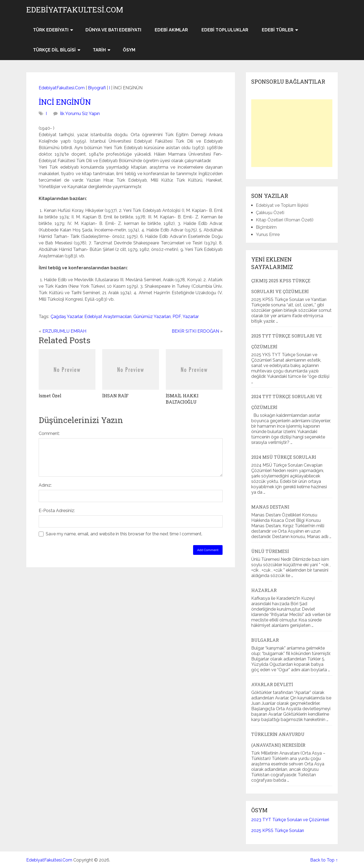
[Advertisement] (292, 133)
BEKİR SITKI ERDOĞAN (195, 331)
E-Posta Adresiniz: (57, 511)
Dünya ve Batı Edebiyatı (113, 30)
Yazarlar (191, 317)
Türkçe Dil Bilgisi (54, 50)
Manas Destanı (270, 507)
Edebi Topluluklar (225, 30)
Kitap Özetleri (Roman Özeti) (285, 220)
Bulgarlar (265, 640)
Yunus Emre (268, 235)
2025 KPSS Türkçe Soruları (278, 831)
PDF (177, 317)
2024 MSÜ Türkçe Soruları (284, 457)
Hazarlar (264, 590)
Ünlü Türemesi (270, 551)
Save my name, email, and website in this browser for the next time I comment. (124, 534)
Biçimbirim (266, 227)
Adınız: (45, 485)
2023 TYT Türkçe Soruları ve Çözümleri (290, 820)
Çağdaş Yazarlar (67, 317)
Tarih (99, 50)
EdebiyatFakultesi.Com (75, 10)
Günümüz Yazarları (152, 317)
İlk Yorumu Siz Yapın (80, 114)
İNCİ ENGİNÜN (65, 102)
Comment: (49, 433)
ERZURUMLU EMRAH (64, 331)
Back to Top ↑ (324, 860)
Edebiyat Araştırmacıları (108, 317)
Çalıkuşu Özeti (270, 213)
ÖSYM (129, 50)
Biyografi (97, 88)
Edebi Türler (278, 30)
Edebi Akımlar (171, 30)
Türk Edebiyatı (51, 30)
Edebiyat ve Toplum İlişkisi (282, 205)
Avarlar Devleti (272, 684)
